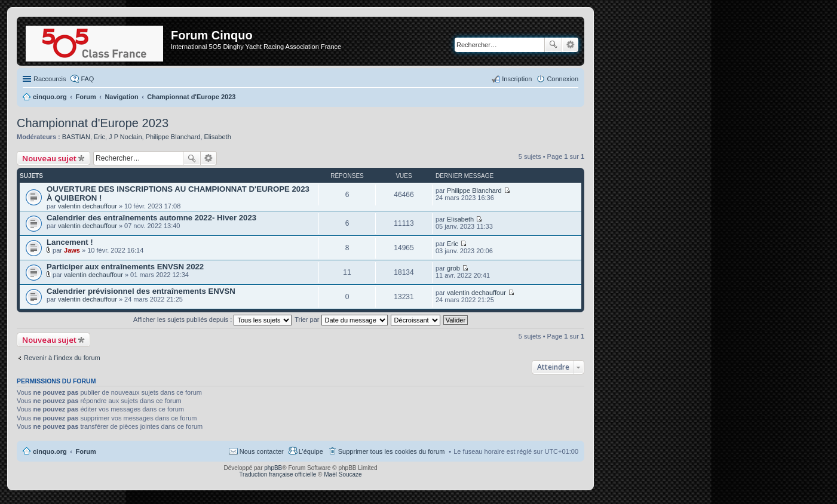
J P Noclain (125, 137)
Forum (86, 451)
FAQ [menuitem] (87, 79)
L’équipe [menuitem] (311, 451)
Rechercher (553, 45)
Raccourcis (50, 79)
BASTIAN (76, 137)
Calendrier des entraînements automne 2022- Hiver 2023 (151, 218)
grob (453, 268)
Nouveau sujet (49, 158)
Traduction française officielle (278, 474)
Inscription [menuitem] (517, 79)
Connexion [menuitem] (562, 79)
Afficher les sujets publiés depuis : (213, 319)
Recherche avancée (570, 45)
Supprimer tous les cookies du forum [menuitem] (392, 451)
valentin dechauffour (88, 206)
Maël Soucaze (343, 474)
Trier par (341, 319)
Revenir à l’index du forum (62, 358)
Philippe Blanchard (173, 137)
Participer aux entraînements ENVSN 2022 (125, 267)
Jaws (72, 250)
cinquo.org (50, 451)
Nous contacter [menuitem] (262, 451)
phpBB (273, 468)
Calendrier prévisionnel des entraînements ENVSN (141, 291)
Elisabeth (218, 137)
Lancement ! (70, 242)
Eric (99, 137)
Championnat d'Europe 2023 (93, 123)
